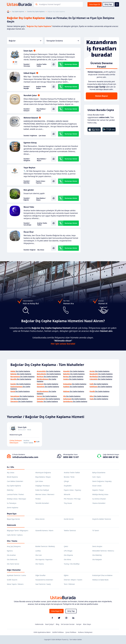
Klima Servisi (40, 519)
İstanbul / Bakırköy (27, 182)
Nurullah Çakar (30, 95)
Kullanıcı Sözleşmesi (85, 632)
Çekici (66, 546)
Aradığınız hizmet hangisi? (50, 4)
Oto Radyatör (97, 559)
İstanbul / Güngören (27, 160)
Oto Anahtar (11, 555)
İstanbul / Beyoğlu (27, 88)
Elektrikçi (10, 490)
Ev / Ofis (11, 467)
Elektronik (11, 525)
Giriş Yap (108, 4)
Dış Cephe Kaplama (18, 12)
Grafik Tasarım (12, 580)
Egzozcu (10, 551)
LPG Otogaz (68, 551)
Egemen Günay (30, 143)
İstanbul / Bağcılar (27, 199)
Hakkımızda (39, 624)
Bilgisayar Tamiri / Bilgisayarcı (18, 531)
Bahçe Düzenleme (99, 473)
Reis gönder (29, 190)
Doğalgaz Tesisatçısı (43, 486)
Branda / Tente (69, 477)
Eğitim (66, 575)
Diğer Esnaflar (41, 575)
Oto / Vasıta (12, 541)
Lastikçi (38, 551)
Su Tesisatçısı (12, 503)
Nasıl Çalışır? (50, 624)
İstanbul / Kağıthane (30, 136)
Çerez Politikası (71, 632)
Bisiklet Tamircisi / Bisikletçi (45, 546)
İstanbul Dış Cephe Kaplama (36, 12)
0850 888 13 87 (71, 457)
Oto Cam (39, 555)
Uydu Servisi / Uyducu (15, 535)
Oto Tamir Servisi (13, 564)
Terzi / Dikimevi (69, 584)
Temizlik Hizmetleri (42, 503)
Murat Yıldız (29, 207)
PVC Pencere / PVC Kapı (72, 499)
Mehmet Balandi (31, 118)
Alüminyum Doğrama (43, 473)
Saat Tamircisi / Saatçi (43, 584)
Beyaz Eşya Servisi (13, 519)
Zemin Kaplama (13, 508)
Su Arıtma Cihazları (99, 499)
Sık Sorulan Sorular (68, 624)
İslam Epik (28, 51)
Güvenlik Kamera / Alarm (44, 531)
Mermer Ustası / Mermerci (45, 494)
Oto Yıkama (40, 564)
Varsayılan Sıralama (63, 41)
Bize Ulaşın (87, 624)
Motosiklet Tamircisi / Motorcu (103, 551)
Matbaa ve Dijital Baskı (100, 580)
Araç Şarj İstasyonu (14, 546)
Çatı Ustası (42, 136)
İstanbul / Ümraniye (27, 65)
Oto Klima (67, 559)
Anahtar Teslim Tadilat (41, 65)
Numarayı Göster (71, 64)
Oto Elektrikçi (97, 555)
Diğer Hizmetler (14, 570)
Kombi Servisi (69, 519)
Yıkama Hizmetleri (99, 503)
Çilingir (66, 481)
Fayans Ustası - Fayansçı (41, 182)
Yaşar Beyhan (30, 168)
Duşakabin (68, 486)
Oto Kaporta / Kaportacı (44, 559)
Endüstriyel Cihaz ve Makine (102, 575)
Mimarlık (67, 494)
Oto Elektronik (12, 559)
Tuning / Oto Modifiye (72, 564)
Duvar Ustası (97, 486)
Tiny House (68, 503)
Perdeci (38, 499)
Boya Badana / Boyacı (41, 110)
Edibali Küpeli (30, 73)
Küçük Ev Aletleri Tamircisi (102, 519)
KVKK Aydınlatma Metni (42, 632)
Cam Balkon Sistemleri (15, 481)
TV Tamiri (96, 531)
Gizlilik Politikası (58, 632)
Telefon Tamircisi (70, 531)
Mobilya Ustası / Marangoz (17, 499)
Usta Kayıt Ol (95, 4)
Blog (58, 624)
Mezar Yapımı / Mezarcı (15, 584)
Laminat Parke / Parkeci (15, 494)
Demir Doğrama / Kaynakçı (102, 481)
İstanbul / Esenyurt (27, 110)
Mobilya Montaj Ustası (100, 494)
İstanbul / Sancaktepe (27, 224)
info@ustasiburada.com (25, 457)
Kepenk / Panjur (98, 490)
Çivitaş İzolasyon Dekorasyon (16, 442)
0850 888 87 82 (111, 457)
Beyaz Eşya (12, 514)
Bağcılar (25, 41)
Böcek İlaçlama (12, 477)
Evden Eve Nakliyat (42, 490)
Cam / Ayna (96, 477)
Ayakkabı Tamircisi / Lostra (16, 575)
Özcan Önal (29, 232)
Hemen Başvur (101, 96)
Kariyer (79, 624)
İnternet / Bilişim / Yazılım (73, 580)
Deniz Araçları (97, 546)
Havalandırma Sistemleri (44, 580)
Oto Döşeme (68, 555)
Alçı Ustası (41, 250)
